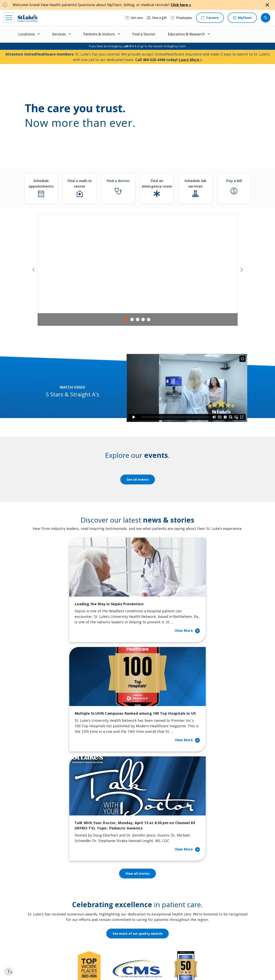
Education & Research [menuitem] (186, 34)
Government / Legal (133, 968)
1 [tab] (127, 319)
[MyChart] (242, 18)
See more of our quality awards (137, 748)
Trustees (152, 932)
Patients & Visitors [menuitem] (99, 34)
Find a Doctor (144, 34)
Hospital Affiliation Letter (89, 910)
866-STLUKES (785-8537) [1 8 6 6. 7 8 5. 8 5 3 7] (29, 883)
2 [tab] (132, 319)
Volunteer (117, 913)
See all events (138, 479)
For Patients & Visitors (91, 891)
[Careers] (210, 18)
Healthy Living (121, 904)
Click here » (181, 5)
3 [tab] (138, 319)
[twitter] (53, 955)
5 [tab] (149, 319)
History (150, 899)
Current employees (216, 946)
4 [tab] (143, 319)
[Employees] (181, 18)
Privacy (87, 964)
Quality (150, 924)
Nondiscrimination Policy (88, 968)
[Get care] (134, 18)
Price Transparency (89, 921)
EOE (77, 964)
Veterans (82, 929)
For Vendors (84, 899)
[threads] (42, 955)
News (149, 915)
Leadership (153, 907)
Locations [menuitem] (27, 34)
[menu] (9, 18)
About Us (152, 874)
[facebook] (7, 955)
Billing (80, 874)
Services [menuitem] (59, 34)
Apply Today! (211, 930)
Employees (153, 891)
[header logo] (28, 18)
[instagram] (19, 955)
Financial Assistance (90, 882)
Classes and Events (124, 874)
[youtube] (64, 955)
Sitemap (152, 968)
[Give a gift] (157, 18)
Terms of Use (148, 964)
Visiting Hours (86, 937)
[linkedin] (30, 955)
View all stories (137, 688)
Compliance (112, 968)
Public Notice (130, 964)
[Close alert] (267, 5)
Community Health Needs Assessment (124, 885)
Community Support (125, 896)
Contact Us (153, 882)
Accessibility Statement (107, 964)
